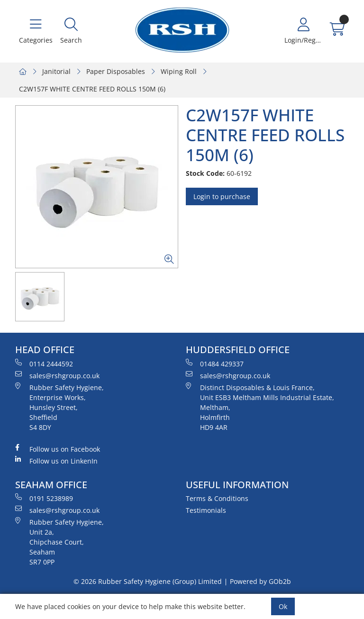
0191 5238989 (44, 498)
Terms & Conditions (217, 498)
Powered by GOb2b (260, 581)
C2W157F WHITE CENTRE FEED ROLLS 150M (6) (92, 89)
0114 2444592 (44, 364)
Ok (283, 606)
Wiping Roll (179, 71)
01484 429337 (215, 364)
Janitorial (56, 71)
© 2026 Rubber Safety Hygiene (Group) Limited (148, 581)
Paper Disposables (116, 71)
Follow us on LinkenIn (56, 461)
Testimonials (206, 510)
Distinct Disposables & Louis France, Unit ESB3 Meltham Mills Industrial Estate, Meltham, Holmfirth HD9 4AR (260, 407)
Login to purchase (222, 196)
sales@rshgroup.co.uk (57, 375)
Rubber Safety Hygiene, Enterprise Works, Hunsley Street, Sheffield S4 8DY (59, 407)
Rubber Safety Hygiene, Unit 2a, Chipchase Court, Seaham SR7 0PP (59, 542)
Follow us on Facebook (58, 449)
